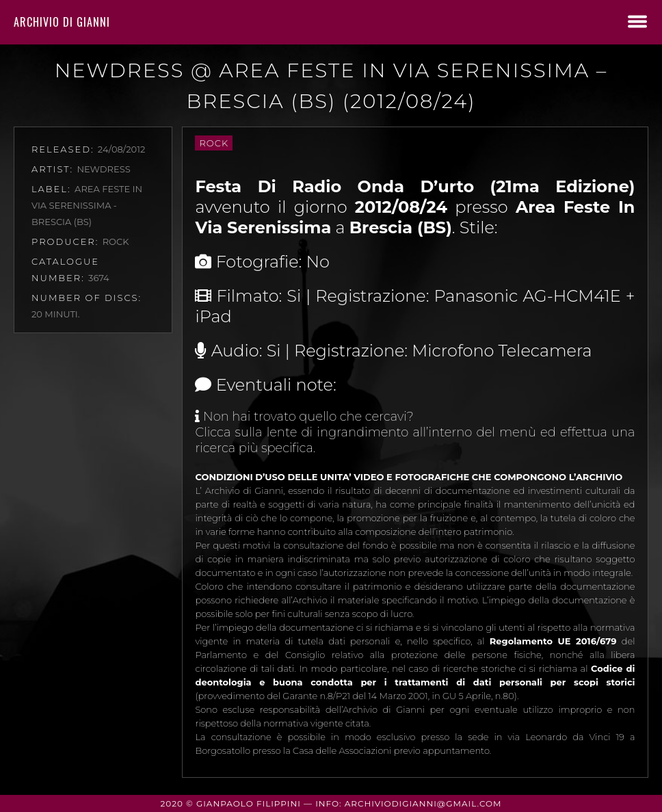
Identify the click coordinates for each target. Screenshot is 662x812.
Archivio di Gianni (62, 22)
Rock (214, 143)
